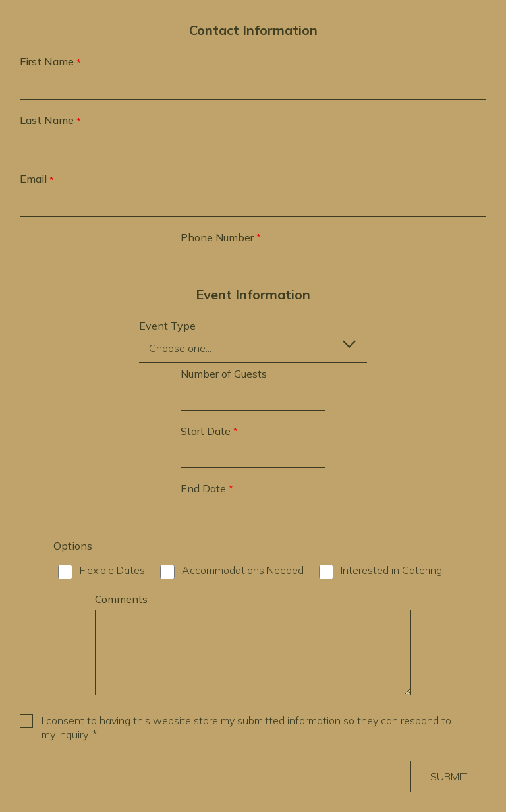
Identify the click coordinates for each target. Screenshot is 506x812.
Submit (449, 776)
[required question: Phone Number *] (253, 261)
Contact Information (253, 30)
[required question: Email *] (253, 204)
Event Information (253, 294)
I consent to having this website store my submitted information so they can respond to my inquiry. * (246, 727)
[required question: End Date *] (253, 512)
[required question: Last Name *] (253, 145)
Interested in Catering (391, 570)
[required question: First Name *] (253, 86)
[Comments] (253, 652)
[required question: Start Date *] (253, 455)
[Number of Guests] (253, 397)
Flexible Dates (112, 570)
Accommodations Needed (243, 570)
